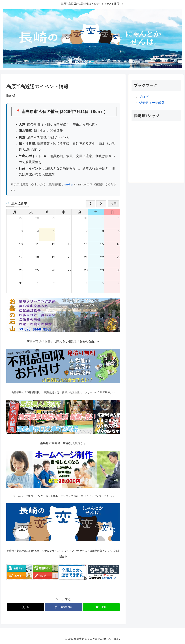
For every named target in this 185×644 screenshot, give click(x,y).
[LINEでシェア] (101, 607)
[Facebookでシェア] (63, 607)
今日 (114, 204)
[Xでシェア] (25, 607)
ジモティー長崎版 (152, 103)
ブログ (144, 97)
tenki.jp (68, 184)
